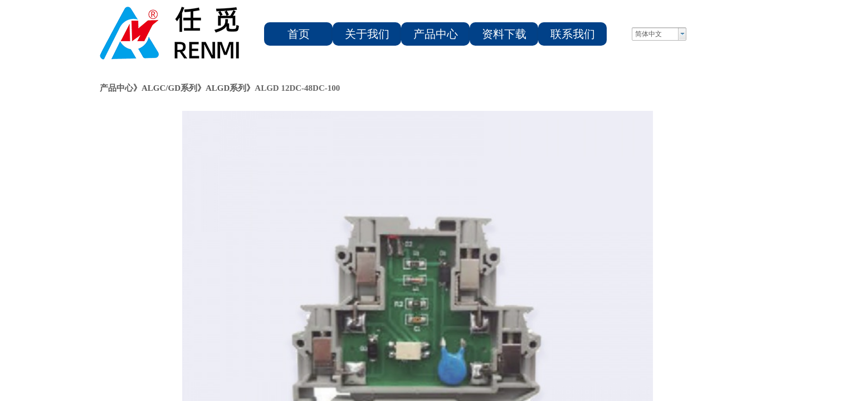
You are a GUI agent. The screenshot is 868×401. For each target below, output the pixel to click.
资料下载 (504, 34)
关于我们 (367, 34)
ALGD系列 (226, 88)
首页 (299, 34)
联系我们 (573, 34)
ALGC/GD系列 (169, 88)
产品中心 (436, 34)
